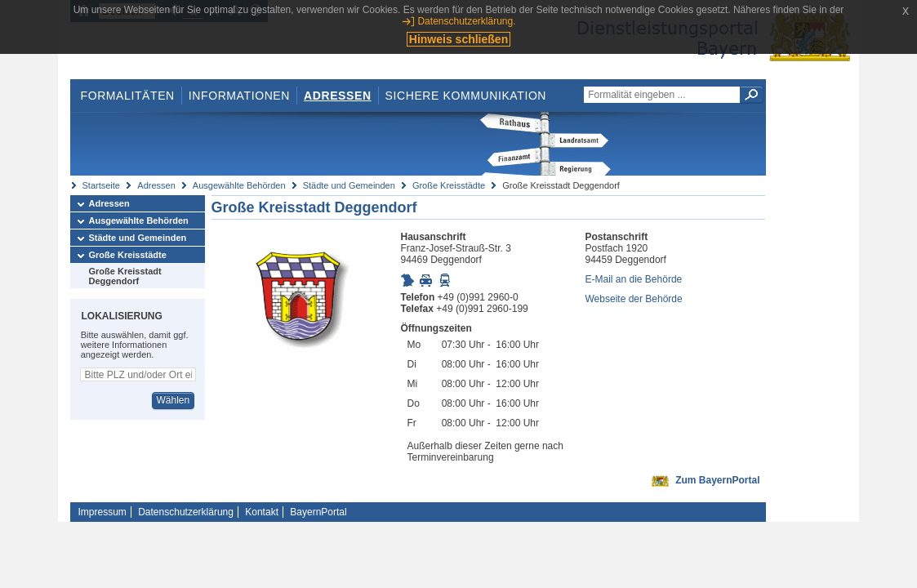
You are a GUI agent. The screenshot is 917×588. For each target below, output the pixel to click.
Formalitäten (127, 96)
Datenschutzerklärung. (466, 21)
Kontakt (262, 512)
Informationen (239, 96)
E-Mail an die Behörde (634, 279)
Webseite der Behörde (634, 299)
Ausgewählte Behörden (239, 185)
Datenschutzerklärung (186, 512)
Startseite (101, 185)
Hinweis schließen (459, 39)
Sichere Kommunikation (466, 96)
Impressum (102, 512)
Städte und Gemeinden (349, 185)
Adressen (338, 96)
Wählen (173, 400)
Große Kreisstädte (449, 185)
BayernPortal (318, 512)
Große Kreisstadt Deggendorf (125, 276)
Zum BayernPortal (717, 480)
